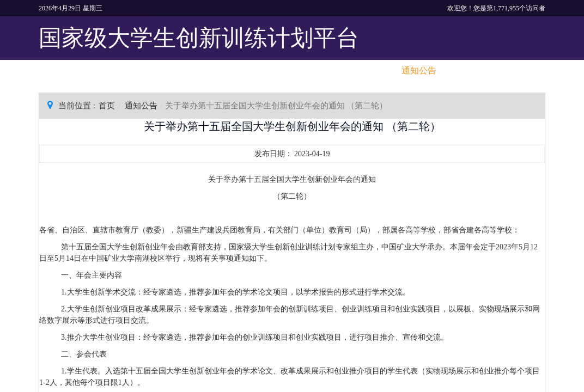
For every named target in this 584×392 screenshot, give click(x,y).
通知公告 (141, 106)
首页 (107, 106)
